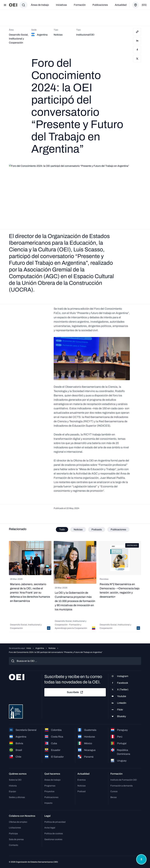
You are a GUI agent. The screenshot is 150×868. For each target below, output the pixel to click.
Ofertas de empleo (18, 822)
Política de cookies (54, 833)
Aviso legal (50, 828)
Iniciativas (61, 5)
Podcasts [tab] (97, 529)
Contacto (13, 845)
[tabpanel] (75, 587)
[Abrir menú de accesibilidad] (141, 859)
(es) (144, 5)
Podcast (82, 791)
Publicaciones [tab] (118, 529)
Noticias (52, 648)
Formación (80, 5)
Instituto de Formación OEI (124, 780)
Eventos (82, 780)
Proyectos (49, 791)
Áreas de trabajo (40, 5)
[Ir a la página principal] (13, 5)
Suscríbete (75, 692)
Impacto (48, 803)
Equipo (12, 791)
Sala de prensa (16, 839)
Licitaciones (15, 828)
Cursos (114, 791)
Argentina (40, 648)
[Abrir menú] (5, 5)
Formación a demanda (122, 786)
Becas (114, 797)
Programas (50, 786)
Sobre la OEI (15, 780)
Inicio (29, 648)
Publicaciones (100, 5)
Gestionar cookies (53, 839)
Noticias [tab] (78, 529)
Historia (13, 786)
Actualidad (121, 5)
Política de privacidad (55, 822)
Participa (13, 833)
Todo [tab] (62, 529)
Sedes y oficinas (17, 797)
